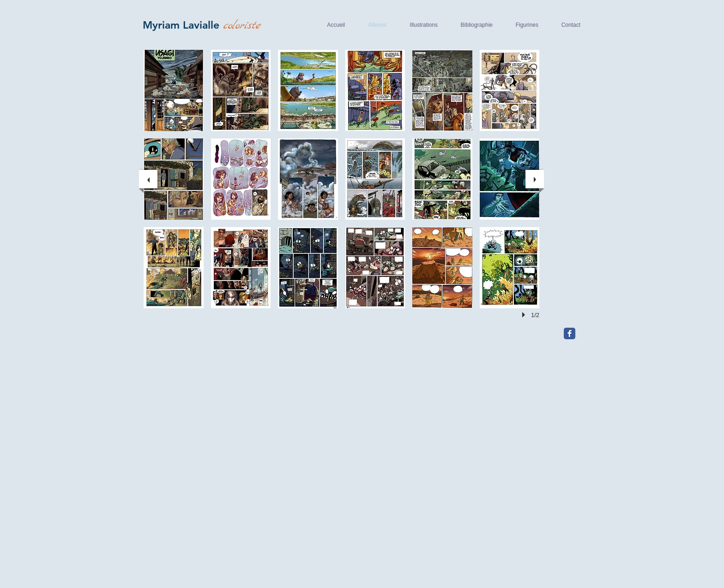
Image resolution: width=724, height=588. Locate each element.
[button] (174, 90)
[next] (535, 179)
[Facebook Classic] (570, 333)
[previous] (148, 179)
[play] (525, 315)
